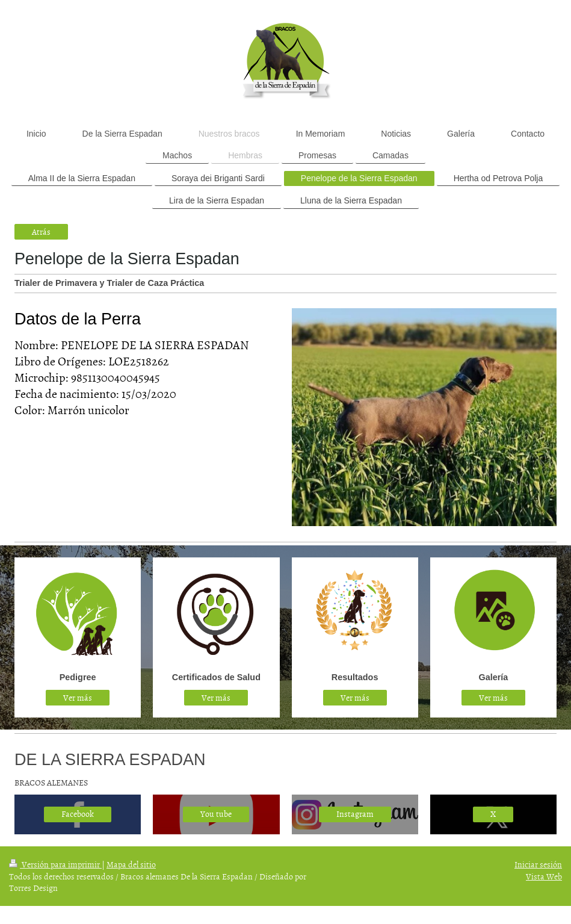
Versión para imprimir (55, 864)
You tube (216, 814)
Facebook (78, 814)
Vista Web (544, 876)
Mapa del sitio (131, 864)
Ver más (78, 697)
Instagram (355, 814)
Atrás (41, 231)
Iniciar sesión (538, 864)
